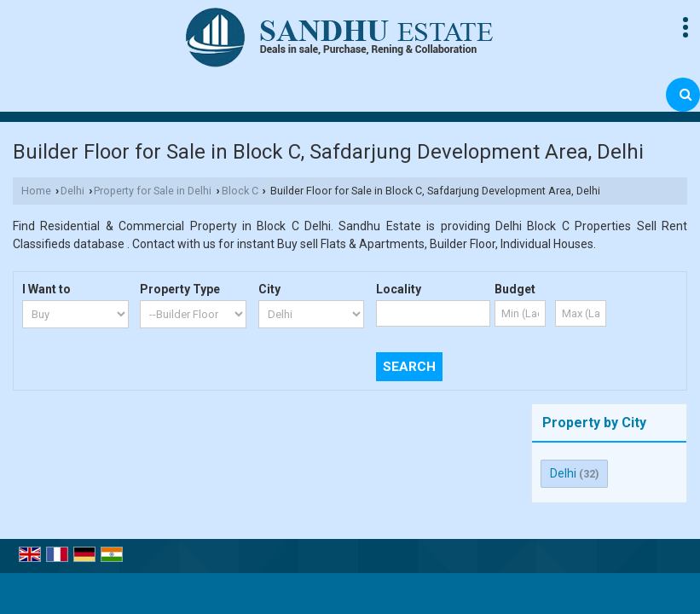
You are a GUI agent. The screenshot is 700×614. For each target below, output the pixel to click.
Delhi (72, 191)
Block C (240, 191)
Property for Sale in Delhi (153, 191)
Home (36, 191)
